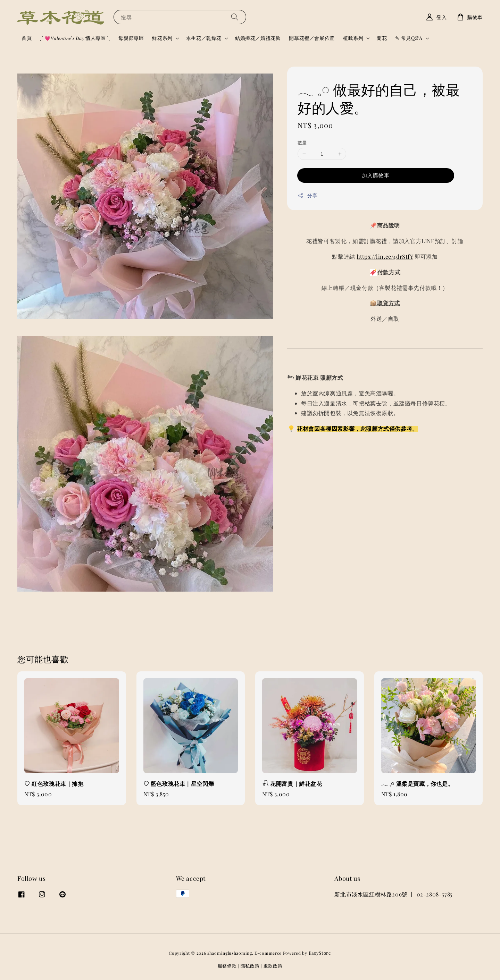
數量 (302, 142)
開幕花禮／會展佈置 (312, 38)
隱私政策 (250, 966)
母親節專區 (131, 38)
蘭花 (382, 38)
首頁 (27, 38)
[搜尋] (235, 17)
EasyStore (320, 953)
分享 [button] (307, 195)
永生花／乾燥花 (204, 38)
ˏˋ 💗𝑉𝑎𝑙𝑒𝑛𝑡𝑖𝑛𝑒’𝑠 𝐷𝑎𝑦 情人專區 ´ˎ (75, 38)
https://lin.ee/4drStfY (385, 256)
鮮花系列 (162, 38)
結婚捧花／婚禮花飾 (258, 38)
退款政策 (273, 966)
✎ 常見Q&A (409, 38)
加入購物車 (376, 175)
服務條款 (227, 966)
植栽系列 (353, 38)
